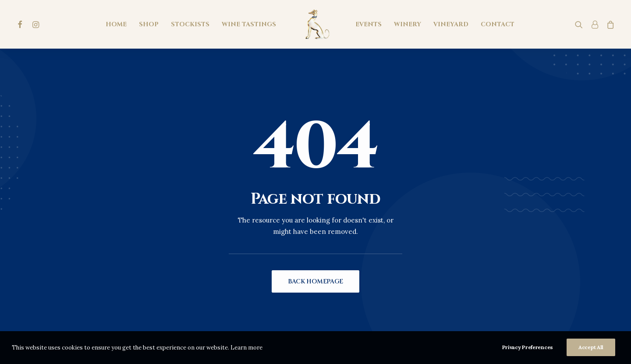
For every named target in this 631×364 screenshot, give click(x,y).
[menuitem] (22, 24)
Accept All (591, 350)
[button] (22, 24)
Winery (408, 24)
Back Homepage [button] (315, 281)
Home (116, 24)
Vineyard (451, 24)
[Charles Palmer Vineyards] (316, 24)
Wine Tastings (249, 24)
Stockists (190, 24)
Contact (498, 24)
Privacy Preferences (528, 350)
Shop (149, 24)
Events (369, 24)
